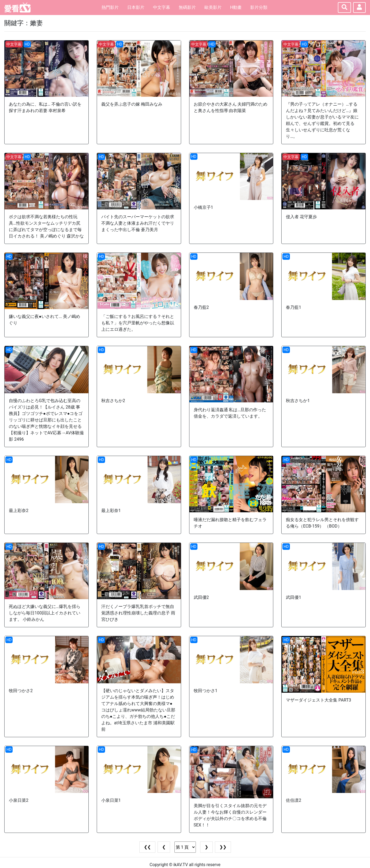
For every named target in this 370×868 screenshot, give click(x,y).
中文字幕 (162, 7)
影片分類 (259, 7)
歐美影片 (213, 7)
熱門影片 (110, 7)
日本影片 (136, 7)
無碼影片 (187, 7)
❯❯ (223, 847)
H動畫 (236, 7)
